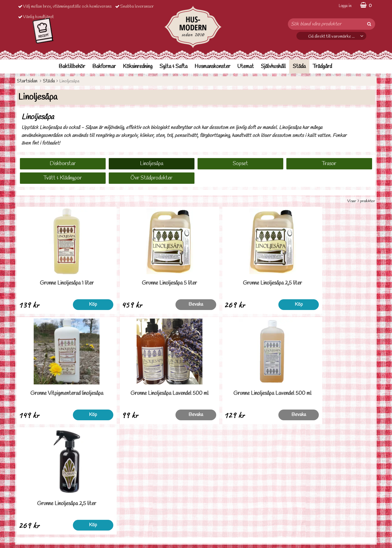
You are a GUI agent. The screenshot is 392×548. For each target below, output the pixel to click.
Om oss (24, 537)
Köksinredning (138, 67)
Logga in (345, 6)
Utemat (246, 67)
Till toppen (196, 447)
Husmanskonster (212, 67)
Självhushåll (273, 67)
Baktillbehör (72, 67)
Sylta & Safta (173, 67)
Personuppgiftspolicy (36, 519)
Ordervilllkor (29, 510)
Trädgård (322, 67)
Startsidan (27, 81)
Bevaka (174, 304)
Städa (299, 67)
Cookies (24, 528)
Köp (83, 304)
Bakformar (104, 67)
